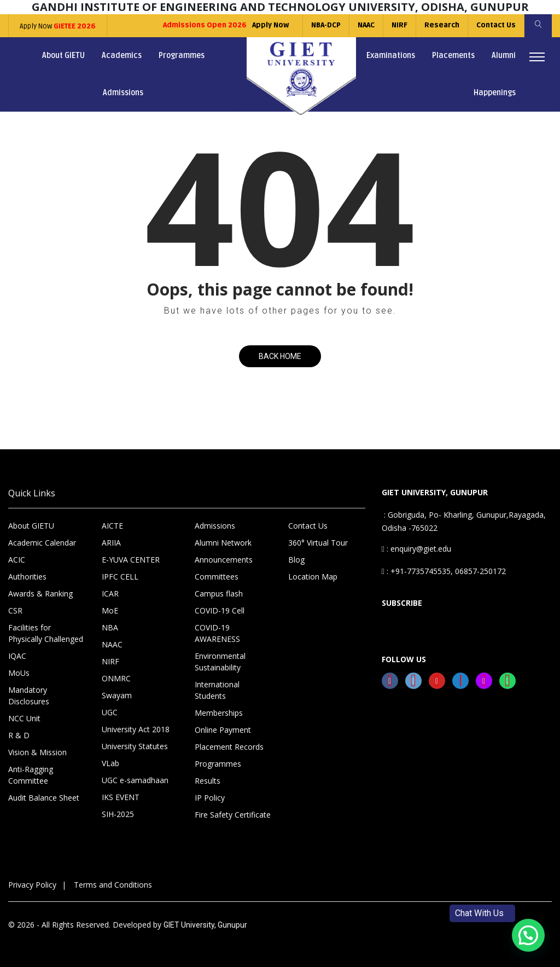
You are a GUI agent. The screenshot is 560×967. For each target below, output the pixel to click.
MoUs (19, 673)
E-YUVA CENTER (131, 560)
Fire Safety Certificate (233, 815)
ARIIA (111, 543)
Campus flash (219, 593)
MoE (110, 610)
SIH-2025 (118, 814)
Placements (453, 56)
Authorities (27, 577)
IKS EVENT (121, 797)
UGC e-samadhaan (135, 780)
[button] (528, 935)
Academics (122, 56)
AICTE (112, 526)
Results (208, 781)
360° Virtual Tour (318, 543)
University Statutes (135, 746)
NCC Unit (24, 718)
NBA (110, 627)
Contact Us (496, 25)
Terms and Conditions (113, 885)
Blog (296, 560)
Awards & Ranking (40, 593)
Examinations (391, 56)
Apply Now (58, 26)
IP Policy (210, 798)
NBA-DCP (326, 25)
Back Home (280, 356)
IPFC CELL (120, 577)
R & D (19, 735)
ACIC (17, 560)
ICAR (110, 593)
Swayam (117, 695)
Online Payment (223, 730)
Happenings (495, 93)
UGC (110, 712)
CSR (15, 610)
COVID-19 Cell (220, 610)
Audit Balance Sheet (44, 798)
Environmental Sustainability (220, 662)
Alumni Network (223, 543)
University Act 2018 (136, 729)
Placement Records (229, 747)
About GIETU (63, 56)
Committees (217, 577)
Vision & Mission (37, 752)
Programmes (182, 56)
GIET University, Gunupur (205, 925)
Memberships (219, 713)
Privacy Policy (32, 885)
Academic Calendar (42, 543)
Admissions (123, 93)
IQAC (17, 656)
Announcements (224, 560)
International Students (217, 690)
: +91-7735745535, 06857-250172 (444, 571)
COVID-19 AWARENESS (217, 633)
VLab (110, 763)
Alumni (504, 56)
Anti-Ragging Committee (31, 775)
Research (442, 25)
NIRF (399, 25)
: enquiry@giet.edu (416, 549)
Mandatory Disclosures (29, 696)
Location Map (313, 577)
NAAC (366, 25)
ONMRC (116, 678)
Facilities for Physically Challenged (46, 633)
